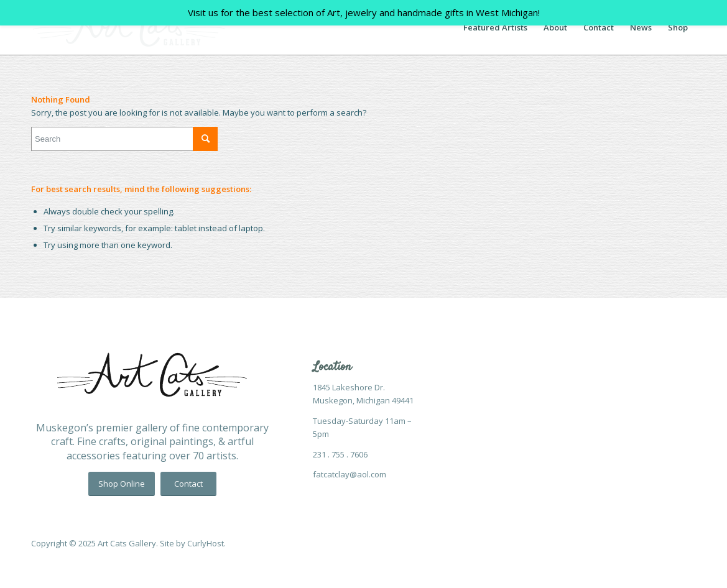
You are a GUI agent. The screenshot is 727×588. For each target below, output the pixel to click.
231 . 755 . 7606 (340, 454)
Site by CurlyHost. (193, 543)
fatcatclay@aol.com (350, 474)
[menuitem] (495, 27)
